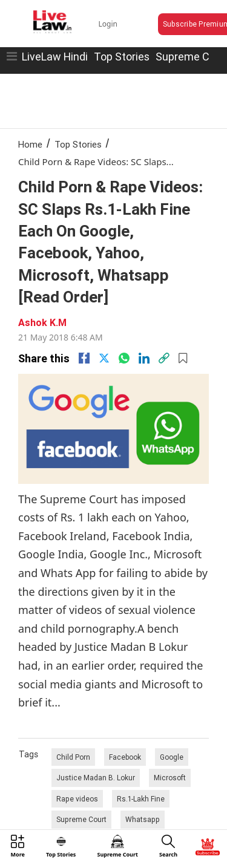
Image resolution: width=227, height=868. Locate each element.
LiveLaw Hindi (55, 57)
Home (30, 144)
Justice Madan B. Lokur (96, 778)
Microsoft (170, 778)
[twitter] (104, 358)
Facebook (125, 757)
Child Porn (73, 757)
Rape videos (77, 799)
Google (172, 757)
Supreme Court (81, 819)
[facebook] (84, 358)
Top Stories (122, 57)
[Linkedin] (144, 358)
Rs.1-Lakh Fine (141, 799)
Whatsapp (143, 819)
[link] (164, 358)
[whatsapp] (124, 358)
